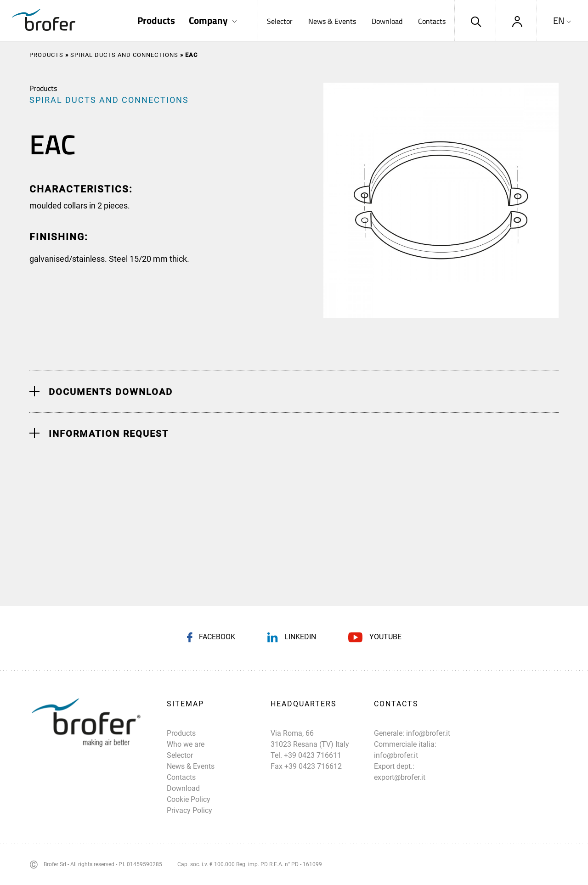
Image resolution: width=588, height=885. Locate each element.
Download (387, 21)
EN (559, 21)
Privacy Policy (189, 810)
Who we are (186, 744)
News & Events (332, 21)
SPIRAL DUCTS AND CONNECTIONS (124, 55)
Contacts (432, 21)
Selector (280, 21)
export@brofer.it (400, 777)
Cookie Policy (189, 799)
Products (156, 20)
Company (208, 20)
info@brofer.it (428, 733)
